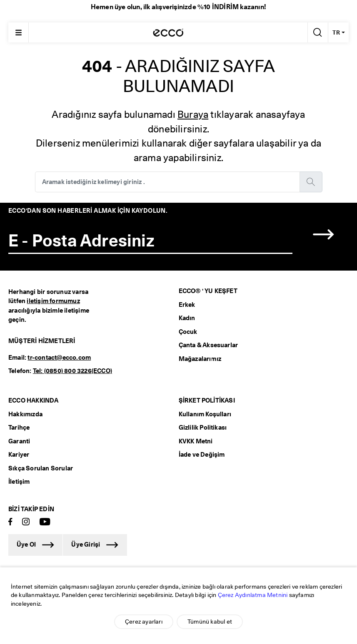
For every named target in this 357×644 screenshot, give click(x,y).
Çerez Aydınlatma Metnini (253, 595)
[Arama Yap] (317, 32)
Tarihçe (19, 428)
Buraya (193, 114)
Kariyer (19, 455)
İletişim (19, 482)
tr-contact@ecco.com (59, 358)
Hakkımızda (25, 414)
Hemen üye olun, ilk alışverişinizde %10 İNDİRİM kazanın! (178, 7)
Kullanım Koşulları (205, 414)
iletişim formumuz (53, 301)
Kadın (187, 318)
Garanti (19, 441)
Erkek (187, 305)
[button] (324, 235)
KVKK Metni (196, 441)
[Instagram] (26, 522)
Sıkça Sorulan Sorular (41, 468)
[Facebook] (10, 522)
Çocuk (188, 332)
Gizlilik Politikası (203, 428)
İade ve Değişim (202, 455)
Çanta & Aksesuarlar (208, 345)
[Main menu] (18, 32)
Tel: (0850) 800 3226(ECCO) (72, 371)
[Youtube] (45, 522)
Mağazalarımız (200, 359)
